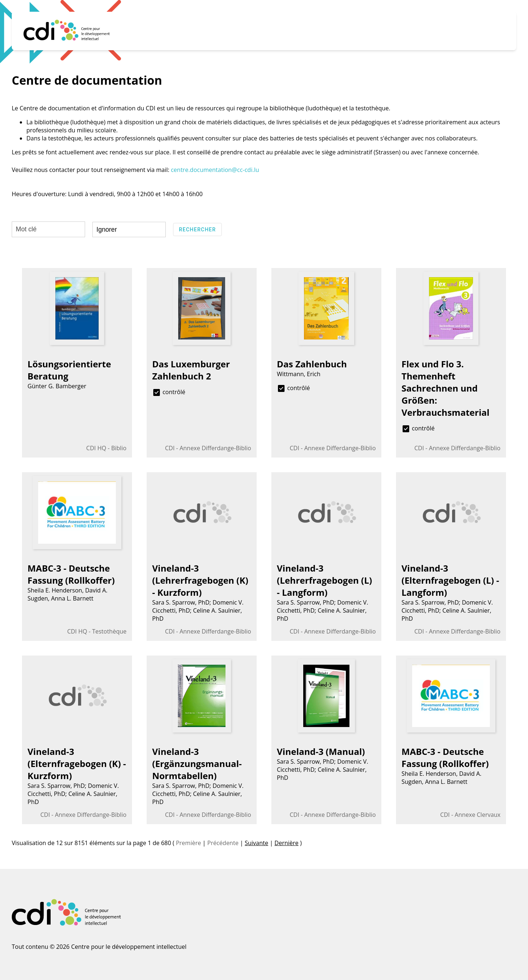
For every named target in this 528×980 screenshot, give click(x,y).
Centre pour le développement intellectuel (129, 947)
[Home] (67, 31)
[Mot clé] (48, 229)
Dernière (287, 843)
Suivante (256, 843)
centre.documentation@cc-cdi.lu (215, 170)
